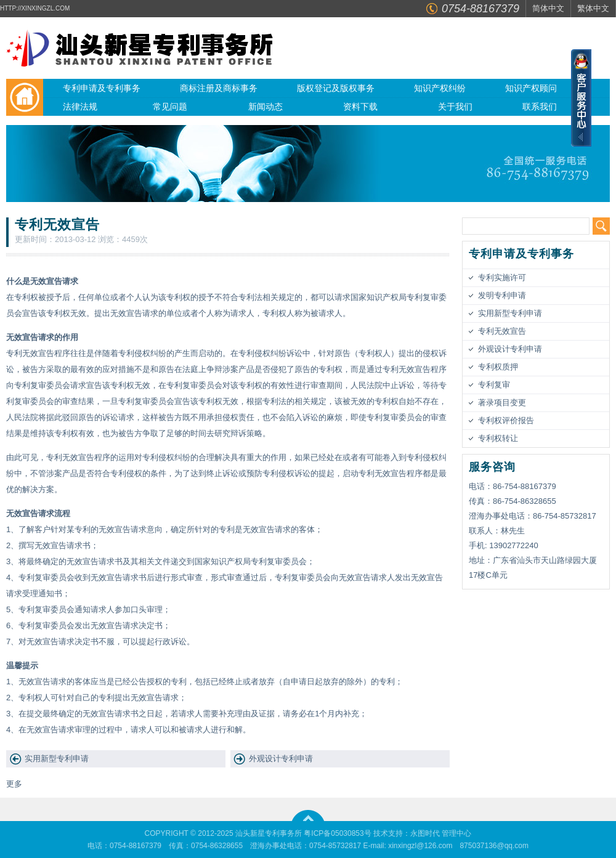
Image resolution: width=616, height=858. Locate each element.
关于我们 (455, 107)
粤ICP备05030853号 (337, 833)
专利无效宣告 (502, 331)
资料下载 (360, 107)
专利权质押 (498, 367)
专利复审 (494, 385)
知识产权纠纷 (440, 88)
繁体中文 (593, 8)
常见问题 (170, 107)
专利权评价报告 (506, 420)
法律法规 (80, 107)
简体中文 (548, 8)
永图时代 (425, 833)
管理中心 (456, 833)
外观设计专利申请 (281, 759)
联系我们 (540, 107)
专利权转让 (498, 438)
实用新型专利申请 (57, 759)
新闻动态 (265, 107)
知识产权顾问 (531, 88)
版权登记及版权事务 (336, 88)
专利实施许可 (502, 277)
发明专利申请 (502, 295)
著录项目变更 (502, 403)
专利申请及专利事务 (102, 88)
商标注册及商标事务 (219, 88)
